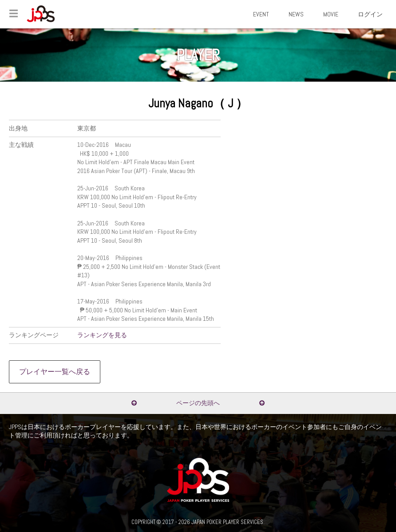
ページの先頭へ (198, 403)
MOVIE (331, 14)
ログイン (370, 14)
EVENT (261, 14)
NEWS (296, 14)
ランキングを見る (102, 335)
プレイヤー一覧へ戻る (55, 372)
